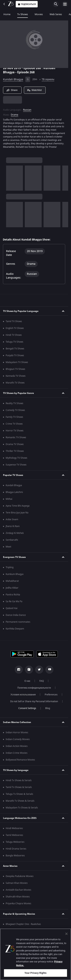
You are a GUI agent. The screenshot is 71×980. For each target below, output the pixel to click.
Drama (14, 115)
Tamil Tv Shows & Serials (19, 787)
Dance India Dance (16, 615)
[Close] (66, 934)
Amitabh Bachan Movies (18, 890)
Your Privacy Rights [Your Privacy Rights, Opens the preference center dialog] (35, 973)
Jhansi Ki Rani (13, 526)
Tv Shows (23, 14)
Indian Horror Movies (17, 732)
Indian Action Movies (17, 746)
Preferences (51, 695)
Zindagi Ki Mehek (15, 533)
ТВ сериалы (48, 79)
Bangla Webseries (15, 856)
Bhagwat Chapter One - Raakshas (23, 924)
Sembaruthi (12, 540)
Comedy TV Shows (15, 410)
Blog (48, 708)
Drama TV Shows (15, 444)
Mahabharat (12, 581)
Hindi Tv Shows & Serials (19, 780)
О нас (27, 681)
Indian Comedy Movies (18, 739)
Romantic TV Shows (16, 437)
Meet (8, 547)
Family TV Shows (14, 417)
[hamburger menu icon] (65, 4)
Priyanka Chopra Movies (18, 903)
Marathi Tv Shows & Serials (20, 801)
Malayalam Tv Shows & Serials (22, 808)
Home (7, 14)
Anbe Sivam (12, 519)
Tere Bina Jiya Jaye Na (17, 513)
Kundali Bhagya (13, 79)
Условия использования (23, 695)
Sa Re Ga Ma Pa (14, 601)
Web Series (56, 14)
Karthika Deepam (15, 629)
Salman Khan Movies (17, 883)
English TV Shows (15, 328)
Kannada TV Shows (16, 376)
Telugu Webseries (15, 842)
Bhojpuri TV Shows (15, 369)
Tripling (10, 567)
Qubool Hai (12, 608)
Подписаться (27, 4)
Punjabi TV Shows (15, 355)
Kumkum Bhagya (15, 574)
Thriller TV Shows (15, 451)
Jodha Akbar (12, 588)
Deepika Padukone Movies (20, 876)
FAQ (42, 681)
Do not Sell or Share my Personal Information (34, 701)
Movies (39, 14)
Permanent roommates (18, 622)
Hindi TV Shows (14, 335)
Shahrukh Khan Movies (18, 897)
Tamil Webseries (14, 835)
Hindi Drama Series (16, 849)
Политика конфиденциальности (34, 688)
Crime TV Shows (14, 424)
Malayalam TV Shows (17, 362)
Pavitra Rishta (13, 595)
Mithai (9, 499)
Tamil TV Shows (14, 321)
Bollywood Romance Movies (20, 760)
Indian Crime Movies (17, 753)
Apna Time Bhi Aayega (18, 506)
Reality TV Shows (14, 403)
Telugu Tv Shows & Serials (19, 794)
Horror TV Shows (15, 431)
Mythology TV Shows (16, 458)
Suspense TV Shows (16, 465)
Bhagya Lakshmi (14, 492)
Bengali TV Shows (15, 349)
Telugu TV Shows (14, 342)
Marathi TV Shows (15, 383)
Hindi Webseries (14, 828)
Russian (27, 110)
